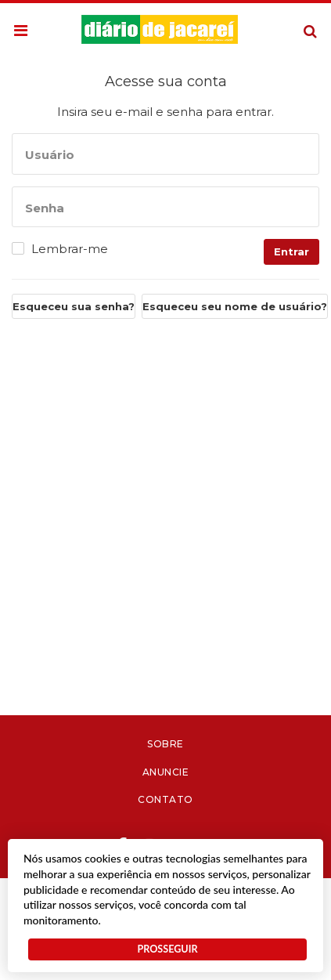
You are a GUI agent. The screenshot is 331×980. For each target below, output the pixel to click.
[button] (21, 31)
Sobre (165, 744)
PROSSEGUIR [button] (167, 949)
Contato (165, 799)
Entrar (291, 251)
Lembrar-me (70, 249)
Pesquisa (298, 19)
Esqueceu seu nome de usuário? (235, 306)
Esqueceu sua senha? (74, 306)
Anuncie (166, 772)
